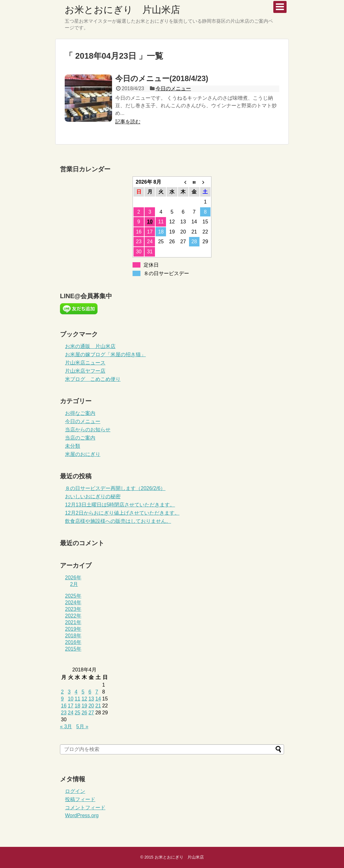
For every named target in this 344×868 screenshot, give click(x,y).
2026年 (73, 578)
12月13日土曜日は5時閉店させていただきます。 (120, 505)
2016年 (73, 642)
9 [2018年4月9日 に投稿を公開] (62, 699)
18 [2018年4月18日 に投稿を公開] (78, 706)
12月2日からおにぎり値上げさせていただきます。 (122, 513)
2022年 (73, 616)
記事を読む (128, 122)
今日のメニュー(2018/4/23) (162, 78)
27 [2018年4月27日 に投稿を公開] (91, 713)
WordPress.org (82, 815)
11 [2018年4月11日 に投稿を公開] (78, 699)
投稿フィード (80, 799)
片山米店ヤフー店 (85, 371)
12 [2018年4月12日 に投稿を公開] (84, 699)
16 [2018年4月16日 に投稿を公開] (64, 706)
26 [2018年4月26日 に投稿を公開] (84, 713)
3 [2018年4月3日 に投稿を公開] (69, 692)
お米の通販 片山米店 (90, 346)
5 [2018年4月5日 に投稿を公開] (83, 692)
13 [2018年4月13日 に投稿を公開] (91, 699)
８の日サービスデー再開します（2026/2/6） (115, 488)
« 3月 (66, 726)
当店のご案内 (80, 438)
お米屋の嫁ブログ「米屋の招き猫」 (105, 354)
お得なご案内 (80, 413)
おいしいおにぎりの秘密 (93, 496)
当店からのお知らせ (88, 430)
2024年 (73, 602)
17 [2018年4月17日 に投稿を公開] (71, 706)
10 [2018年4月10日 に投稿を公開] (71, 699)
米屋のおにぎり (83, 454)
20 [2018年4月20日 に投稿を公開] (91, 706)
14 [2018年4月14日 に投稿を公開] (98, 699)
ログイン (75, 791)
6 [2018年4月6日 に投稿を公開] (90, 692)
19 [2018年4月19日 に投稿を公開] (84, 706)
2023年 (73, 609)
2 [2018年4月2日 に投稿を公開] (62, 692)
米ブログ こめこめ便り (93, 379)
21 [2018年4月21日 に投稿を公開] (98, 706)
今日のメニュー (173, 89)
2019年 (73, 629)
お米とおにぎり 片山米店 (122, 10)
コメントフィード (85, 808)
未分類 (73, 446)
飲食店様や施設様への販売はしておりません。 (118, 521)
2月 (74, 584)
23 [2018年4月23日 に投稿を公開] (64, 713)
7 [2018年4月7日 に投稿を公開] (97, 692)
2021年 (73, 622)
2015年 (73, 649)
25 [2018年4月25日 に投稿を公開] (78, 713)
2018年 (73, 636)
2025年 (73, 596)
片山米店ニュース (85, 363)
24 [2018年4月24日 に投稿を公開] (71, 713)
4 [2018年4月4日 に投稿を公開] (76, 692)
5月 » (82, 726)
